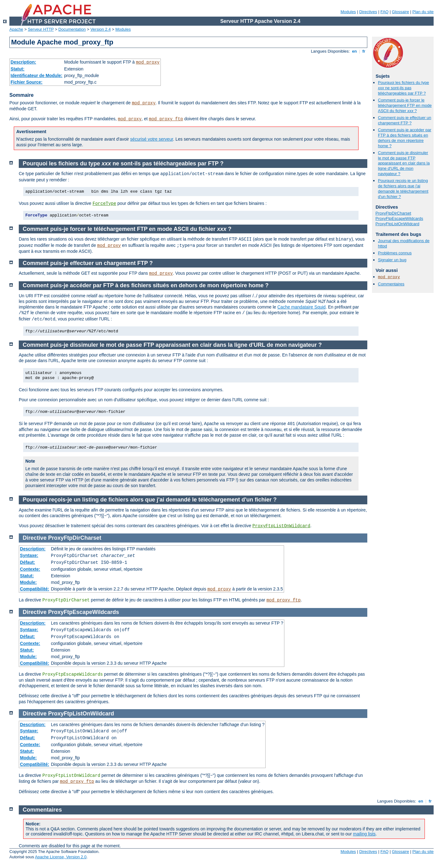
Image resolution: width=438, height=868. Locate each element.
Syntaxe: (29, 555)
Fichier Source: (27, 82)
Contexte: (30, 569)
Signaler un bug (392, 260)
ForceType (104, 204)
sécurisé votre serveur (152, 139)
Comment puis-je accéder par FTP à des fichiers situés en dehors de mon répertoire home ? (405, 138)
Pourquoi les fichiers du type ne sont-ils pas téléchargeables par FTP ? (403, 88)
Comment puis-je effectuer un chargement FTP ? (405, 120)
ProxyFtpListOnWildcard (397, 224)
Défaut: (28, 562)
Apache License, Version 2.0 (61, 857)
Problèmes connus (395, 253)
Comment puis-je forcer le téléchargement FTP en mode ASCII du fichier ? (405, 105)
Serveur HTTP (41, 29)
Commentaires (391, 284)
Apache (16, 29)
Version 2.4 (101, 29)
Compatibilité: (35, 589)
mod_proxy (148, 62)
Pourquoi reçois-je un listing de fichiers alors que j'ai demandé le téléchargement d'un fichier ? (403, 189)
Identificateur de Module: (37, 75)
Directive (35, 538)
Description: (23, 62)
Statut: (18, 69)
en (354, 51)
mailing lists (364, 834)
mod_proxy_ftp (166, 119)
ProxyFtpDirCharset (393, 213)
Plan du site (423, 12)
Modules (348, 12)
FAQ (385, 12)
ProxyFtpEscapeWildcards (399, 218)
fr (364, 51)
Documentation (72, 29)
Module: (28, 582)
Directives (368, 12)
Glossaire (401, 12)
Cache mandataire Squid (302, 307)
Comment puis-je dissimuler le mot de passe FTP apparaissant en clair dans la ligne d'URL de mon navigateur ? (404, 163)
